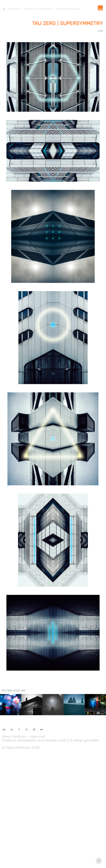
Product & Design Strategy (39, 9)
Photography (14, 9)
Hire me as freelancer (68, 9)
